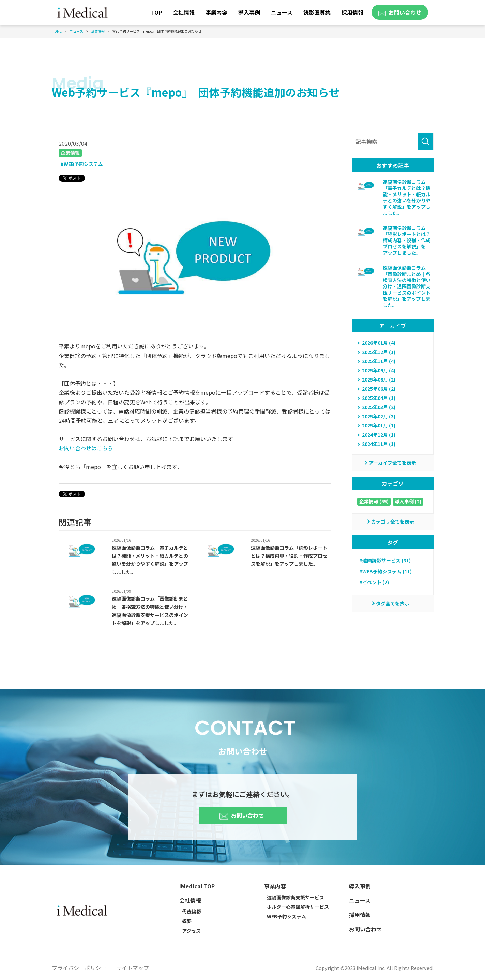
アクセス (191, 931)
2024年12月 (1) (379, 435)
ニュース (282, 12)
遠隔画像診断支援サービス (295, 897)
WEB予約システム (286, 916)
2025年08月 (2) (379, 379)
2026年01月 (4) (379, 343)
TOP (156, 12)
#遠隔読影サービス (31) (385, 560)
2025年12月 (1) (379, 352)
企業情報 (70, 153)
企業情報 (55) (374, 501)
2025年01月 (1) (379, 425)
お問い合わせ (242, 814)
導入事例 (249, 12)
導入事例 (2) (408, 501)
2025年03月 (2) (379, 407)
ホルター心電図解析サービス (298, 907)
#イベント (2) (374, 582)
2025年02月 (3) (379, 416)
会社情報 (184, 12)
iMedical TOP (197, 886)
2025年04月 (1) (379, 398)
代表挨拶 (192, 912)
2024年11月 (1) (379, 444)
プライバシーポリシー (79, 968)
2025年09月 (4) (379, 370)
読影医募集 (317, 12)
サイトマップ (133, 968)
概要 (187, 921)
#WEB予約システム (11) (385, 571)
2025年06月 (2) (379, 389)
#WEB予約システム (82, 164)
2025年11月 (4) (379, 361)
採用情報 (352, 12)
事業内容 (216, 12)
